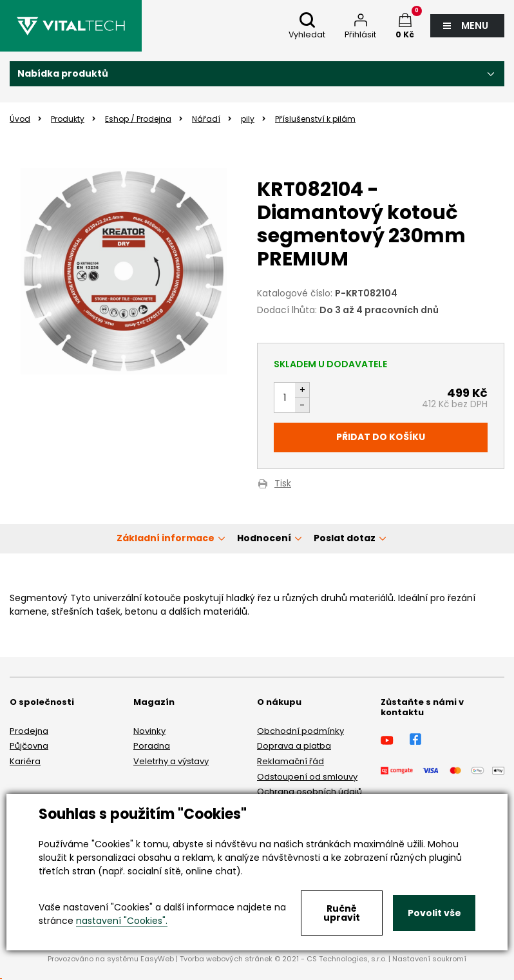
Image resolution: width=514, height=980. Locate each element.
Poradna (152, 746)
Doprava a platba (294, 746)
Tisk (283, 484)
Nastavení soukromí (429, 959)
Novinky (149, 731)
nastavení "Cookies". (122, 921)
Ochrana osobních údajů (309, 792)
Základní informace (166, 538)
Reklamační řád (290, 761)
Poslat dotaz (345, 538)
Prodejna (29, 731)
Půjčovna (29, 746)
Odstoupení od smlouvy (307, 777)
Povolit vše (434, 913)
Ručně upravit (342, 913)
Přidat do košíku (381, 437)
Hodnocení (264, 538)
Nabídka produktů (63, 73)
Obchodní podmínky (300, 731)
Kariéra (25, 761)
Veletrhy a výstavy (171, 761)
